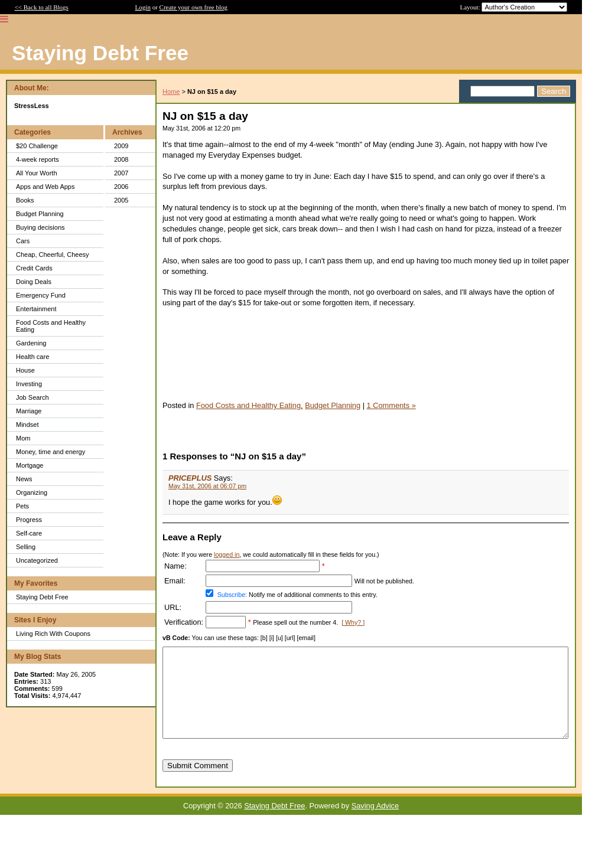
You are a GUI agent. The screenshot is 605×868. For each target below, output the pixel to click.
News (24, 479)
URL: (173, 607)
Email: (175, 581)
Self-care (29, 533)
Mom (23, 438)
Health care (32, 357)
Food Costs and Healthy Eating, (250, 405)
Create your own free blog (193, 7)
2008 (121, 159)
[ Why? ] (353, 622)
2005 (121, 200)
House (25, 370)
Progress (29, 520)
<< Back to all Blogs (42, 7)
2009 (121, 146)
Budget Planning (40, 214)
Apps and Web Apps (45, 187)
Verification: (184, 622)
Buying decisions (40, 227)
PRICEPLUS (190, 478)
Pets (22, 506)
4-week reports (38, 159)
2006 (121, 187)
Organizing (32, 492)
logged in (227, 554)
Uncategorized (37, 560)
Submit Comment (198, 783)
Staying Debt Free (42, 597)
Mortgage (30, 465)
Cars (23, 241)
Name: (175, 566)
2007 (121, 173)
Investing (29, 384)
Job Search (32, 397)
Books (25, 200)
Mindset (27, 425)
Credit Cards (34, 268)
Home (171, 92)
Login (143, 7)
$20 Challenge (37, 146)
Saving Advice (375, 823)
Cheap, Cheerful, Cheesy (53, 254)
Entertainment (36, 309)
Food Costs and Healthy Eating (51, 326)
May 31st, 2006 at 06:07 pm (207, 486)
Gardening (31, 343)
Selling (26, 547)
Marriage (29, 411)
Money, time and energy (51, 452)
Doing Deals (34, 282)
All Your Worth (37, 173)
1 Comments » (391, 405)
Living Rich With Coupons (53, 634)
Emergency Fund (41, 295)
